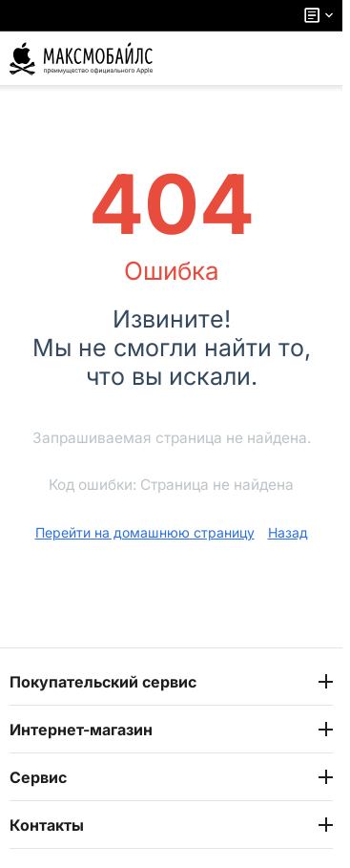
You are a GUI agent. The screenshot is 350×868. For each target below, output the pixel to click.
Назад (288, 532)
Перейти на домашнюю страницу (145, 532)
